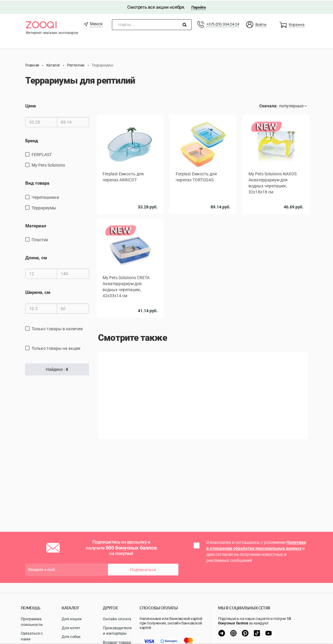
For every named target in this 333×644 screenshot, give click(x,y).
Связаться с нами (32, 636)
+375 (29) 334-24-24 (223, 23)
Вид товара (37, 182)
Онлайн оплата (117, 619)
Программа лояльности (32, 622)
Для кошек (72, 619)
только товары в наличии (57, 328)
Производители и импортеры (117, 631)
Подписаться (143, 569)
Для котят (71, 628)
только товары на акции (56, 347)
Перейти (198, 6)
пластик (40, 239)
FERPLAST (42, 154)
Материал (36, 225)
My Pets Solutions (48, 164)
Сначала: (268, 105)
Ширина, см (38, 292)
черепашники (45, 196)
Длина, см (36, 257)
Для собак (71, 637)
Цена (31, 105)
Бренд (32, 140)
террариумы (44, 207)
